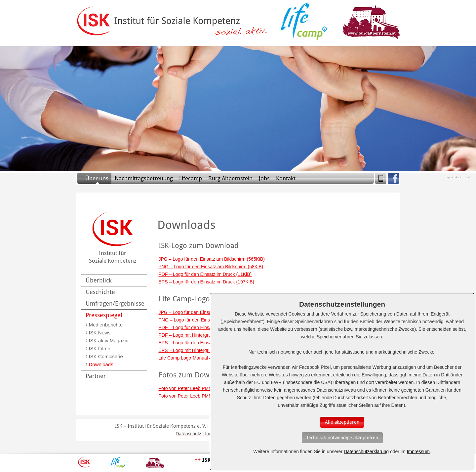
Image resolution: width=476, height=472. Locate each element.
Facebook (393, 178)
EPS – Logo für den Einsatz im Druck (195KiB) (206, 343)
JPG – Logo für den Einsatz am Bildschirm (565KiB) (212, 259)
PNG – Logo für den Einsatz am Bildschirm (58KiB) (211, 267)
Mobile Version (381, 178)
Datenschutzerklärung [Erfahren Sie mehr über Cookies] (366, 451)
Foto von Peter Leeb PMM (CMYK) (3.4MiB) (204, 396)
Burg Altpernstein (230, 178)
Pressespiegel (104, 315)
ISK (84, 462)
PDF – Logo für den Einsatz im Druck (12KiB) (205, 327)
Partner (96, 376)
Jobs (264, 178)
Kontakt (286, 178)
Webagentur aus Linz (458, 177)
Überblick (99, 280)
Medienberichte (106, 325)
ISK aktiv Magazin (109, 341)
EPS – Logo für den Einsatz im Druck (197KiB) (206, 282)
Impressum (418, 451)
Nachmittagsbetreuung (144, 178)
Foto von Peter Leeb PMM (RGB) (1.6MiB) (202, 388)
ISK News (100, 333)
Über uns (97, 178)
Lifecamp (191, 178)
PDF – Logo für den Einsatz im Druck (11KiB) (205, 274)
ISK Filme (100, 348)
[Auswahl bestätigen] (342, 422)
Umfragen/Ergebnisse (115, 303)
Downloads (101, 364)
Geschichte (100, 292)
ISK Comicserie (106, 356)
